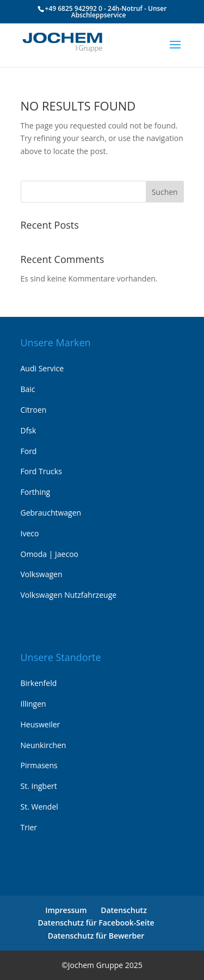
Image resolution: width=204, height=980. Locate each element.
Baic (28, 389)
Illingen (33, 704)
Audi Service (42, 368)
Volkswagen (42, 574)
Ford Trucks (41, 471)
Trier (29, 827)
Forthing (36, 492)
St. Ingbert (39, 786)
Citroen (34, 410)
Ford (29, 451)
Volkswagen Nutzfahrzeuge (69, 595)
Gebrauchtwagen (51, 513)
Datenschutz (124, 910)
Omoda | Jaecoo (50, 554)
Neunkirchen (44, 745)
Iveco (30, 533)
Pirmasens (39, 765)
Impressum (66, 910)
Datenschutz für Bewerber (96, 936)
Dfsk (29, 430)
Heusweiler (41, 724)
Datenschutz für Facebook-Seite (96, 923)
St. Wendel (39, 807)
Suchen (165, 192)
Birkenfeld (39, 683)
